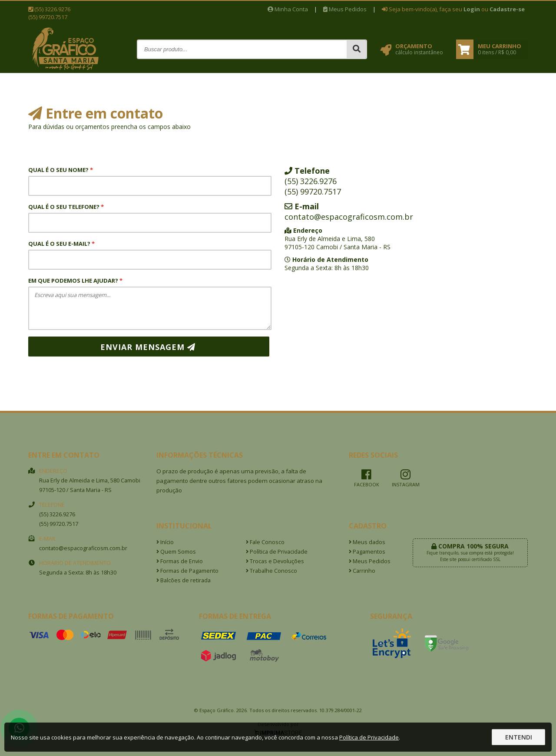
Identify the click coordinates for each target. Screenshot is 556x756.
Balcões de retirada (184, 580)
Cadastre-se (507, 9)
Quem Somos (176, 552)
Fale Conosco (265, 542)
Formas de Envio (180, 561)
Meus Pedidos (345, 9)
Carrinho (362, 571)
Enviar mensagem (148, 347)
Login (472, 9)
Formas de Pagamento (187, 571)
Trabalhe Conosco (271, 571)
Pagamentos (367, 552)
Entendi (519, 737)
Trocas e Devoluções (275, 561)
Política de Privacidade (277, 552)
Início (165, 542)
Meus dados (367, 542)
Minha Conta (288, 9)
